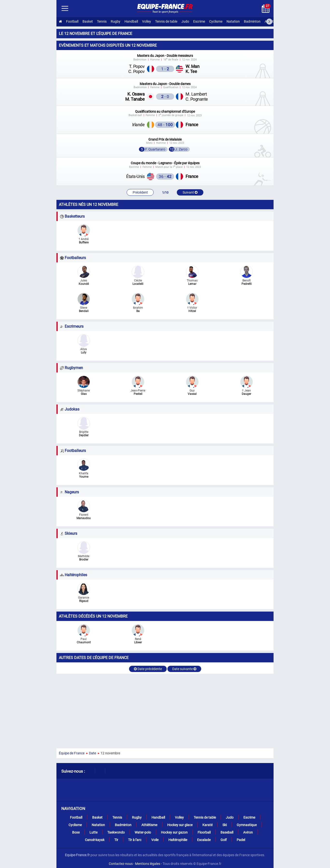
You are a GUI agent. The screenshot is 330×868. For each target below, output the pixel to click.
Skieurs (69, 533)
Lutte (93, 832)
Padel (241, 840)
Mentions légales (148, 864)
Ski (225, 825)
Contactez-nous (121, 864)
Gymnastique (247, 825)
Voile (155, 840)
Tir (116, 840)
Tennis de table (166, 21)
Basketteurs (72, 216)
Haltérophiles (74, 575)
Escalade (204, 840)
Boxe (76, 832)
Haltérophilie (178, 840)
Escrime (199, 21)
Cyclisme (216, 21)
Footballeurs (73, 258)
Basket (88, 21)
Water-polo (143, 832)
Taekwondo (116, 832)
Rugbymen (72, 368)
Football (72, 21)
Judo (185, 21)
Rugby (116, 21)
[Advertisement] (165, 710)
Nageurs (69, 492)
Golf (224, 840)
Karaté (207, 825)
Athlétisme (273, 21)
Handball (131, 21)
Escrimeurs (72, 326)
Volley (147, 21)
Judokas (70, 409)
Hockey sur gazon (174, 832)
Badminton (252, 21)
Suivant (190, 192)
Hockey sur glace (180, 825)
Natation (233, 21)
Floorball (204, 832)
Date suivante (184, 669)
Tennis (102, 21)
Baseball (227, 832)
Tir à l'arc (135, 840)
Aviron (248, 832)
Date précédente (148, 669)
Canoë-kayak (95, 840)
